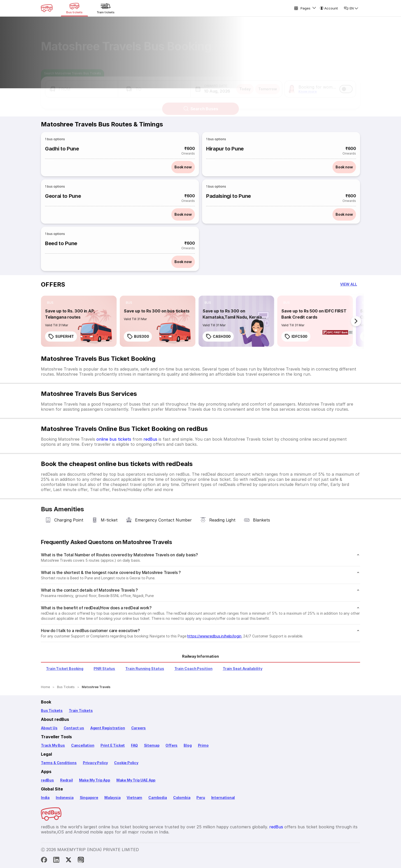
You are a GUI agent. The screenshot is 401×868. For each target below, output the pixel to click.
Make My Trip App (95, 780)
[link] (79, 321)
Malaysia (113, 798)
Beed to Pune (61, 243)
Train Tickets (81, 710)
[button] (82, 84)
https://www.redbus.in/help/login (214, 636)
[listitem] (50, 303)
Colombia (182, 798)
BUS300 (138, 337)
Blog (188, 745)
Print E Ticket (113, 745)
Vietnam (134, 798)
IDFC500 (296, 337)
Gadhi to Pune (62, 149)
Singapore (89, 798)
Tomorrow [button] (268, 84)
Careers (139, 728)
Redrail (66, 780)
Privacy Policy (95, 763)
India (45, 798)
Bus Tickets (52, 710)
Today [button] (245, 84)
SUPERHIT (61, 337)
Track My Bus (53, 745)
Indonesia (65, 798)
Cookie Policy (126, 763)
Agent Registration (108, 728)
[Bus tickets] (74, 8)
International (223, 798)
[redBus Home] (47, 8)
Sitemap (152, 745)
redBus (150, 439)
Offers (171, 745)
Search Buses (201, 104)
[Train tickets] (106, 8)
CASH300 (218, 337)
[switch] (346, 84)
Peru (201, 798)
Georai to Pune (63, 196)
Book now (183, 167)
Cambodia (158, 798)
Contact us (74, 728)
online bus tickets (114, 439)
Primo (203, 745)
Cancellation (83, 745)
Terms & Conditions (59, 763)
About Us (49, 728)
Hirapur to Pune (225, 149)
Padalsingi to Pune (229, 196)
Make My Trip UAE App (136, 780)
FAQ (134, 745)
